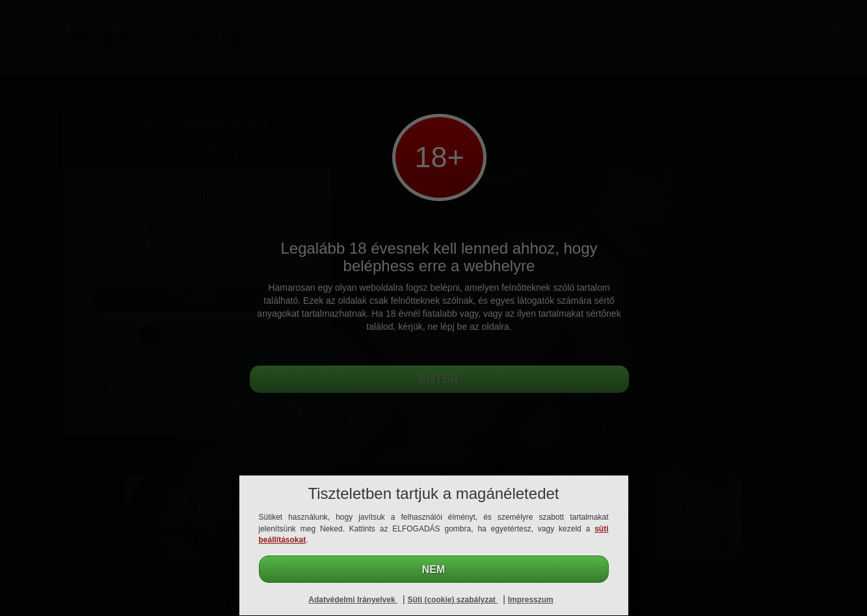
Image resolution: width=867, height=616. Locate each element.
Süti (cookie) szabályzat (453, 600)
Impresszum (531, 600)
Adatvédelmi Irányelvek (353, 600)
